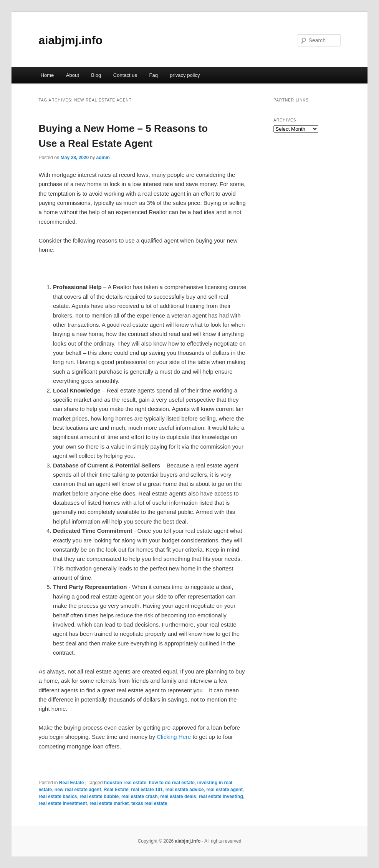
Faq (153, 75)
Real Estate (72, 783)
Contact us (125, 75)
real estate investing (221, 796)
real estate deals (178, 796)
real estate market (109, 803)
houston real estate (125, 783)
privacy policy (185, 75)
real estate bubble (99, 796)
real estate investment (63, 803)
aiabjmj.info (70, 40)
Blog (96, 75)
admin (103, 158)
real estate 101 (147, 790)
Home (47, 75)
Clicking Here (174, 737)
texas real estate (149, 803)
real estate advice (185, 790)
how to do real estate (172, 783)
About (73, 75)
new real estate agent (78, 790)
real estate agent (224, 790)
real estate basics (58, 796)
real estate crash (140, 796)
